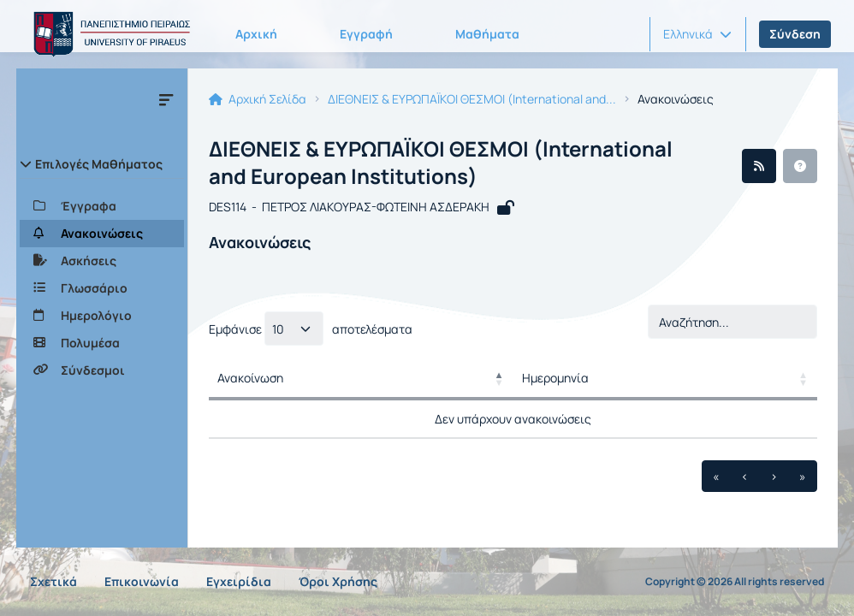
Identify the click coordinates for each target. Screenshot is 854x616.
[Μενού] (166, 99)
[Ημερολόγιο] (102, 316)
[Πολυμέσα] (102, 343)
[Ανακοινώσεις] (102, 234)
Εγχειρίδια (239, 581)
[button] (697, 34)
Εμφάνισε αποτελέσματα (311, 329)
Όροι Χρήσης (338, 581)
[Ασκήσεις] (102, 261)
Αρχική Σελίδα (258, 99)
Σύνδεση (795, 34)
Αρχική (256, 34)
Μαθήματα (487, 34)
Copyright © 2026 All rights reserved (735, 582)
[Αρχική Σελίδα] (109, 34)
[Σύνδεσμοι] (102, 370)
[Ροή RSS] (759, 166)
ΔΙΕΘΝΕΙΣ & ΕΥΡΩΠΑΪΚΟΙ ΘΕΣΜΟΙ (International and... (472, 99)
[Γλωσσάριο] (102, 288)
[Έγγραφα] (102, 206)
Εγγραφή (366, 34)
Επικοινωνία (142, 581)
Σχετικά (53, 581)
